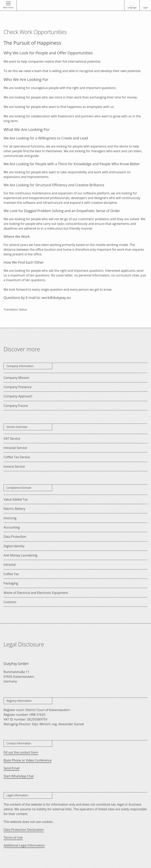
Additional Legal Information (24, 845)
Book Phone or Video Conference (27, 760)
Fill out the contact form (21, 752)
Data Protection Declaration (24, 830)
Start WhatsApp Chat (19, 776)
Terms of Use (13, 837)
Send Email (12, 768)
